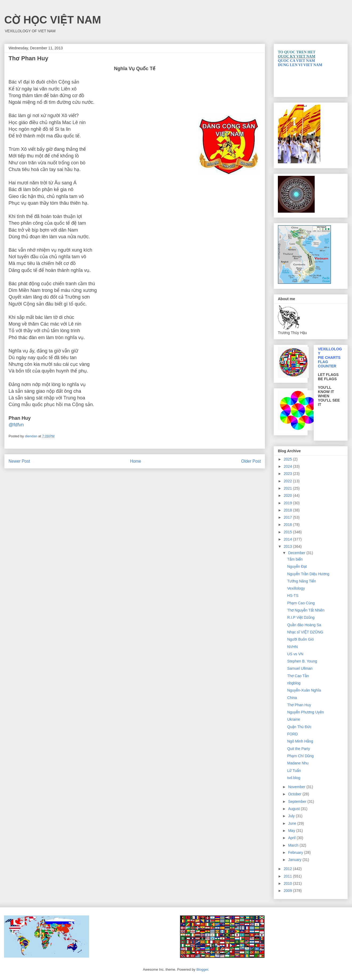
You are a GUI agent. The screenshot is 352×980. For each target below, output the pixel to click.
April (292, 838)
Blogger (202, 969)
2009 (288, 891)
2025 (288, 459)
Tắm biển (295, 559)
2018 (288, 510)
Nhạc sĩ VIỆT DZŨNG (305, 632)
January (295, 860)
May (292, 831)
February (296, 852)
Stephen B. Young (302, 661)
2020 (288, 495)
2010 (288, 883)
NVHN (293, 647)
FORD (293, 734)
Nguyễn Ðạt (297, 566)
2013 (288, 546)
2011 (288, 876)
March (294, 845)
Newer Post (19, 461)
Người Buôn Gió (301, 639)
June (293, 823)
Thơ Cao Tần (298, 676)
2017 (288, 517)
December (297, 553)
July (292, 816)
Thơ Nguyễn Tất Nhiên (306, 610)
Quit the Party (299, 749)
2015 (288, 532)
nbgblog (294, 683)
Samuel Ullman (300, 668)
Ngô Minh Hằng (300, 741)
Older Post (251, 461)
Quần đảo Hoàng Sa (304, 625)
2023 (288, 474)
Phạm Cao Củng (301, 603)
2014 (288, 539)
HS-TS (293, 596)
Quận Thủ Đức (299, 727)
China (292, 698)
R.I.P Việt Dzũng (301, 617)
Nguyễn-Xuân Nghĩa (304, 690)
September (298, 802)
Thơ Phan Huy (299, 705)
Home (136, 461)
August (294, 809)
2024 (288, 466)
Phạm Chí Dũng (300, 756)
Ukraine (294, 719)
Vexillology (296, 588)
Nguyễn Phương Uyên (306, 712)
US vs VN (295, 654)
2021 (288, 488)
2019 (288, 503)
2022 (288, 481)
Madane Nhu (298, 763)
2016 (288, 525)
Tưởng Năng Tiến (302, 581)
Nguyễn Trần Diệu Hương (308, 574)
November (297, 787)
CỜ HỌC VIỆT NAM (53, 20)
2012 (288, 869)
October (295, 794)
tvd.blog (294, 778)
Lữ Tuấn (294, 771)
